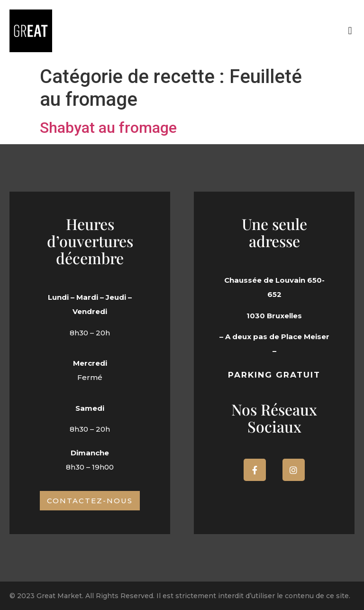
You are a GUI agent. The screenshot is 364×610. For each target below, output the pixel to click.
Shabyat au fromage (108, 128)
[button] (350, 31)
